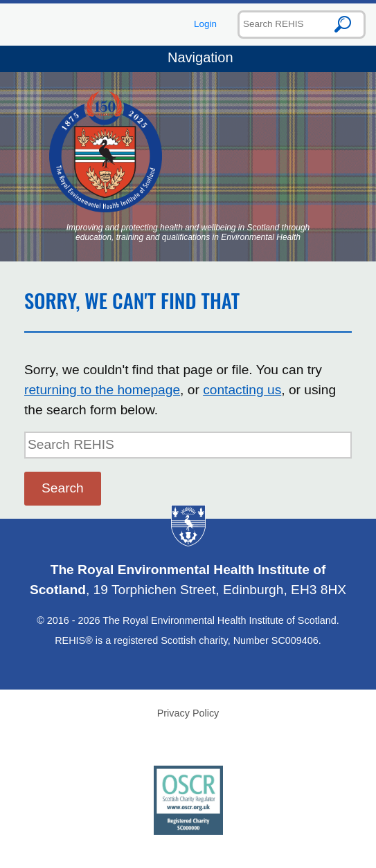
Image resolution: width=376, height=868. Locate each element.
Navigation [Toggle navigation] (188, 59)
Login (205, 24)
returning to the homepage (102, 390)
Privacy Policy (188, 713)
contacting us (242, 390)
